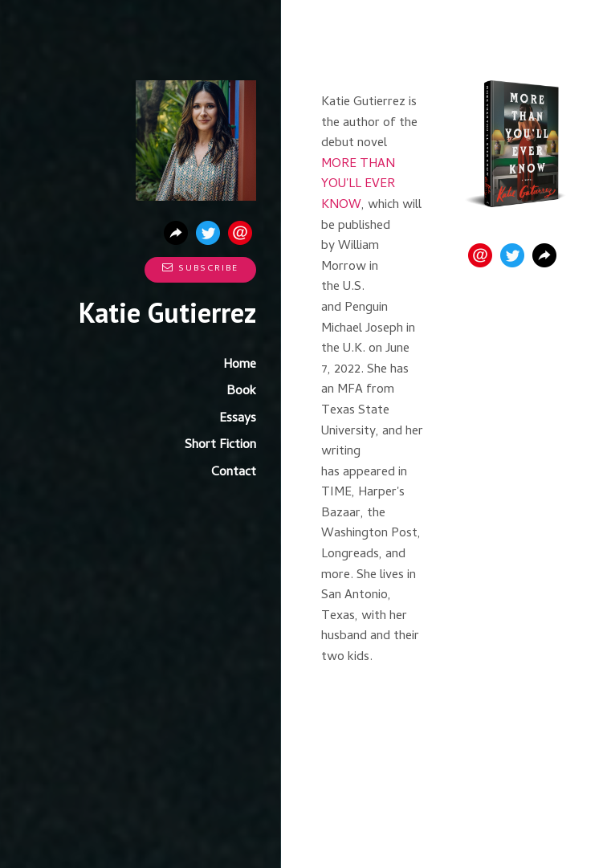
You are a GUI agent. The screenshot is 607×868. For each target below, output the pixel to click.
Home (240, 365)
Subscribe (200, 269)
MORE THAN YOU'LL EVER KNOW (358, 185)
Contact (234, 473)
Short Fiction (220, 446)
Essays (238, 419)
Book (241, 392)
